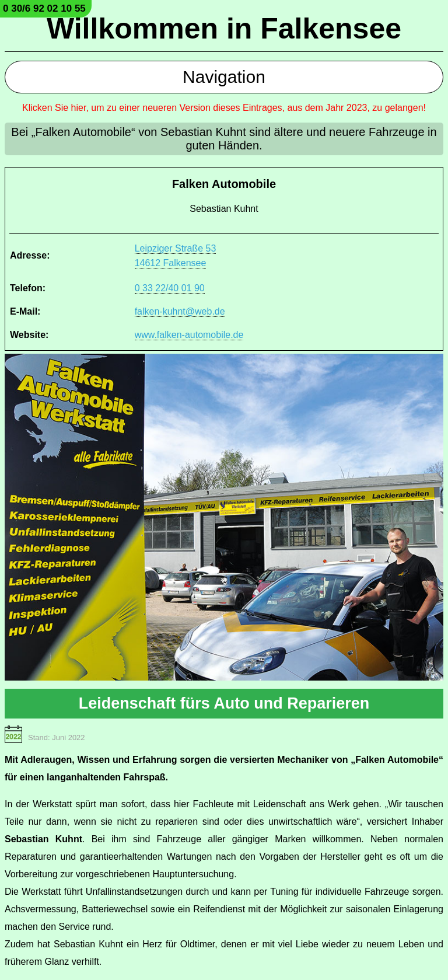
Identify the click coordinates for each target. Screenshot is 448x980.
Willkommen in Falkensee (224, 29)
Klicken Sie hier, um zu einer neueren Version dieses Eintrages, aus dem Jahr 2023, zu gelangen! (224, 108)
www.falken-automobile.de (189, 335)
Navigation (224, 77)
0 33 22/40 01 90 (170, 288)
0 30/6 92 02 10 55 (44, 8)
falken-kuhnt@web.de (180, 311)
